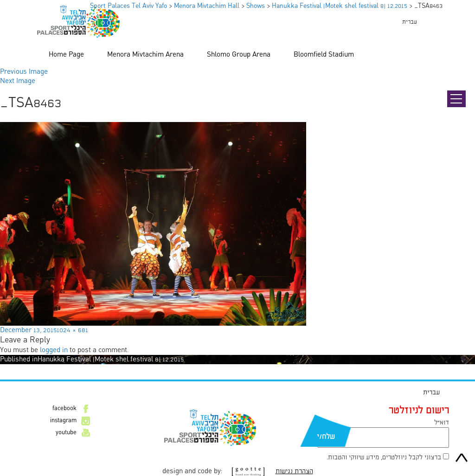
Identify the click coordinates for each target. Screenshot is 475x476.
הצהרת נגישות (294, 471)
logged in (54, 350)
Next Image (18, 81)
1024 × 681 (72, 330)
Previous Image (24, 72)
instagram (63, 421)
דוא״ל (442, 423)
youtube (66, 433)
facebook (64, 409)
